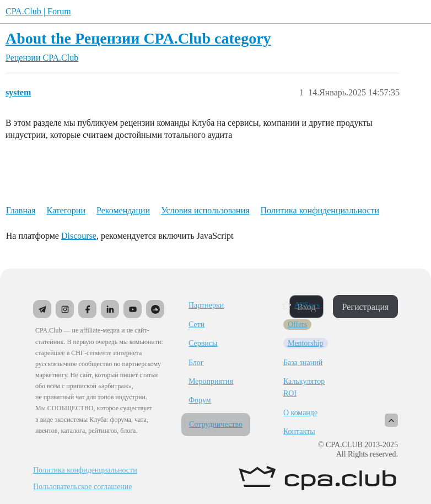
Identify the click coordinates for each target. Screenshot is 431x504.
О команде (300, 413)
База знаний (303, 363)
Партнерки (206, 305)
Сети (196, 325)
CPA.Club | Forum (38, 11)
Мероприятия (211, 381)
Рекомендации (123, 210)
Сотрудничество (216, 424)
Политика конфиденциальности (320, 210)
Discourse (79, 236)
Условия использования (205, 210)
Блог (196, 363)
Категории (66, 210)
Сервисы (203, 343)
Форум (200, 400)
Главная (21, 210)
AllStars (307, 305)
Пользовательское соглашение (83, 487)
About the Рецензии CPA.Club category (138, 38)
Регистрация (366, 307)
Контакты (299, 431)
